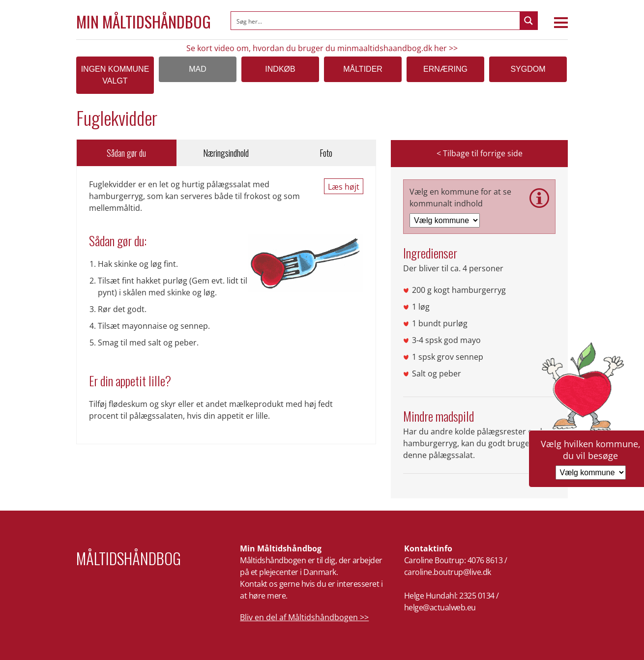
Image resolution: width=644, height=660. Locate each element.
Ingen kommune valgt (115, 75)
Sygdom (528, 69)
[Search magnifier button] (528, 21)
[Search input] (376, 21)
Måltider (363, 69)
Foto (326, 153)
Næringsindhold (226, 153)
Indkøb (280, 69)
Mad (198, 69)
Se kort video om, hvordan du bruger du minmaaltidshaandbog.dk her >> (322, 48)
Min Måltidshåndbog (144, 22)
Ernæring (445, 69)
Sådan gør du (126, 153)
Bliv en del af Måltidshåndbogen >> (304, 617)
